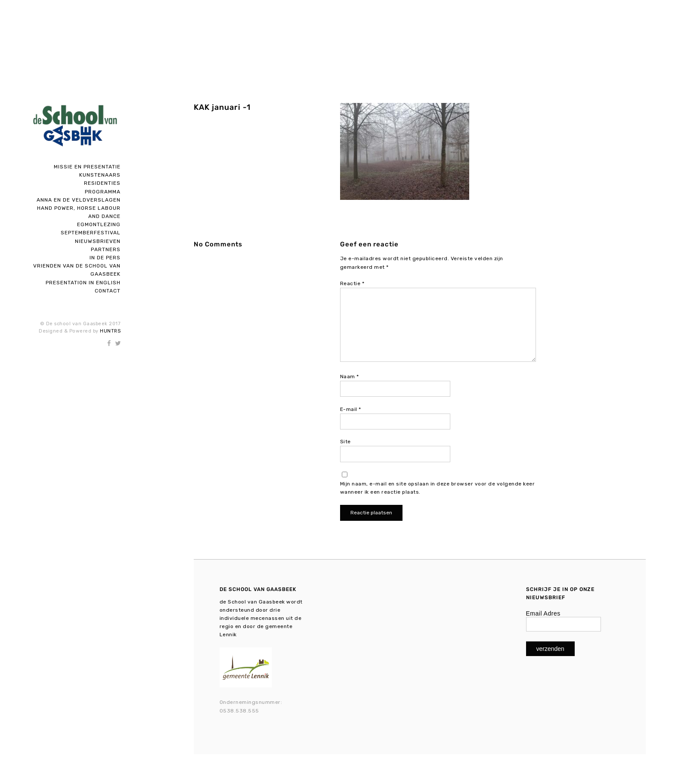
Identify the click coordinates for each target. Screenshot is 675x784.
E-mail (351, 409)
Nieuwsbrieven (98, 241)
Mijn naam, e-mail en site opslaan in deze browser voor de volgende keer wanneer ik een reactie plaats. (438, 488)
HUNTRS (110, 331)
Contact (108, 291)
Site (345, 442)
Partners (106, 249)
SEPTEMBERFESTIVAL (91, 233)
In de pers (105, 258)
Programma (103, 192)
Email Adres (543, 613)
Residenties (102, 183)
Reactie (352, 283)
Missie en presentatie (87, 167)
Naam (350, 376)
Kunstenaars (100, 175)
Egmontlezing (99, 224)
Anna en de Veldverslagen (79, 200)
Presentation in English (83, 283)
